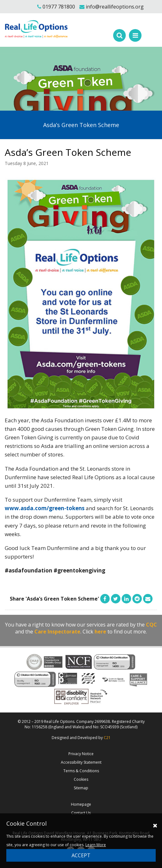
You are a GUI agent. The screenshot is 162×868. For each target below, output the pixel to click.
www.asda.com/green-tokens (45, 508)
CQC (151, 625)
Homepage (81, 804)
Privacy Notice (81, 754)
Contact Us (81, 813)
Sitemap (81, 788)
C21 (107, 738)
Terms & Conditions (81, 771)
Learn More (96, 845)
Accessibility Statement (81, 762)
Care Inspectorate (57, 632)
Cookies (81, 779)
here (100, 632)
